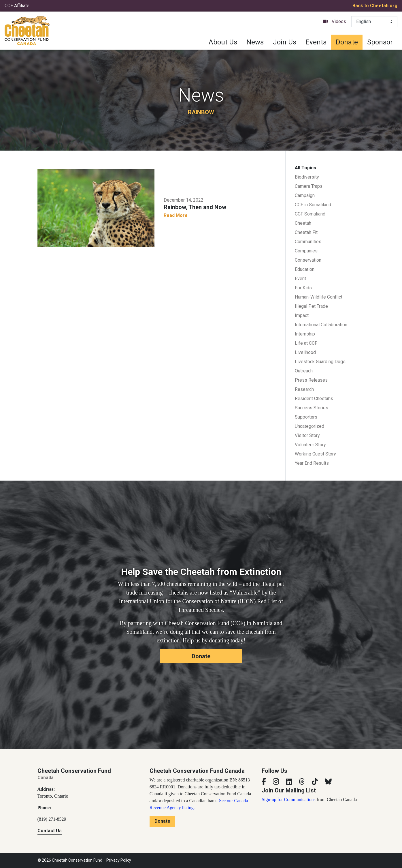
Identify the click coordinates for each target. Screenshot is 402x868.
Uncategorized (309, 426)
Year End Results (312, 463)
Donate (347, 42)
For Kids (303, 288)
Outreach (304, 371)
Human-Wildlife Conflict (319, 297)
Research (304, 389)
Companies (306, 251)
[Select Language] (374, 22)
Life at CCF (306, 343)
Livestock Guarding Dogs (320, 362)
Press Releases (311, 380)
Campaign (305, 195)
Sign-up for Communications (289, 799)
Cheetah (303, 223)
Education (305, 269)
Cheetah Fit (306, 232)
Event (300, 279)
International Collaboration (321, 325)
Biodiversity (307, 177)
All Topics (305, 168)
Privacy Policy (119, 860)
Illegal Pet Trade (311, 306)
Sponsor (380, 42)
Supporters (306, 417)
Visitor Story (307, 435)
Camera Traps (309, 186)
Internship (305, 334)
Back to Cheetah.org (375, 6)
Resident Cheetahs (314, 399)
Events (316, 42)
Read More (176, 215)
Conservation (308, 260)
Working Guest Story (315, 454)
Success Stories (312, 408)
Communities (308, 242)
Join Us (285, 42)
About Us (223, 42)
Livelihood (305, 352)
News (255, 42)
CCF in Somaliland (313, 205)
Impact (302, 315)
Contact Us (50, 831)
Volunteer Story (310, 445)
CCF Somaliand (310, 214)
